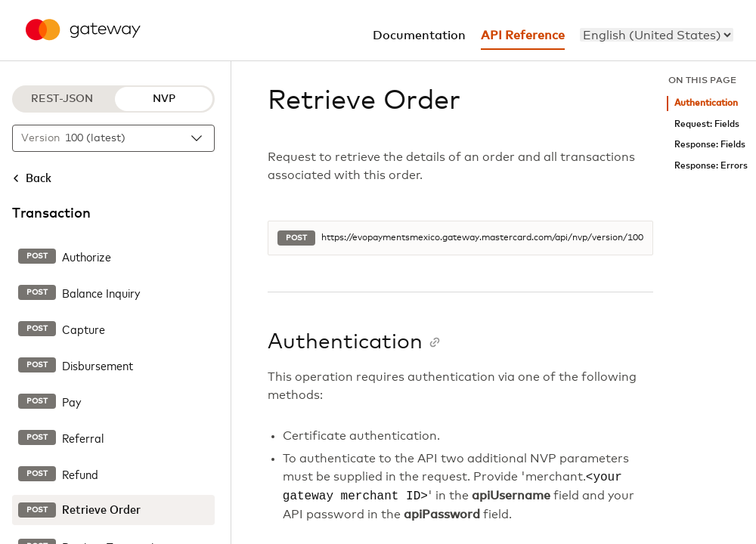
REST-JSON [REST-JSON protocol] (62, 99)
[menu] (657, 35)
